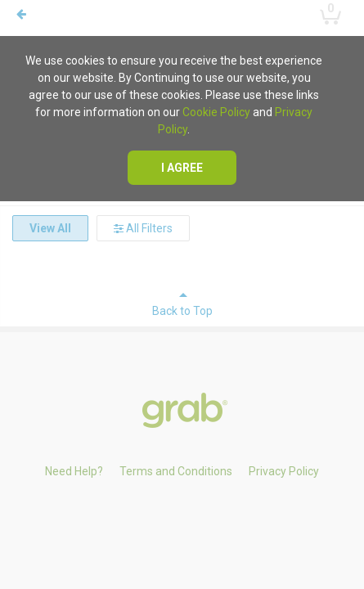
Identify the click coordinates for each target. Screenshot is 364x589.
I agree (182, 168)
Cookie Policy (216, 112)
